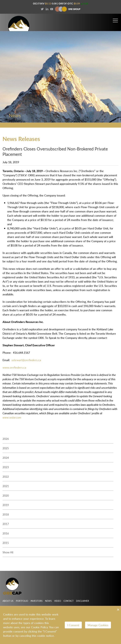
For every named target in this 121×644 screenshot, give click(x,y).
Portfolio (22, 601)
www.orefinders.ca (14, 369)
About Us (8, 601)
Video (58, 601)
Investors (37, 601)
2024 (6, 459)
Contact (69, 601)
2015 (6, 544)
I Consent (73, 625)
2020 (6, 497)
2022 (6, 478)
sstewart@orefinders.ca (26, 361)
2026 (6, 440)
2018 (6, 516)
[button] (115, 19)
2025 (6, 449)
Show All (8, 553)
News (48, 601)
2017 (6, 525)
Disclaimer (83, 601)
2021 (6, 487)
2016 (6, 534)
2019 (6, 506)
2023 (6, 468)
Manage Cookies (98, 625)
